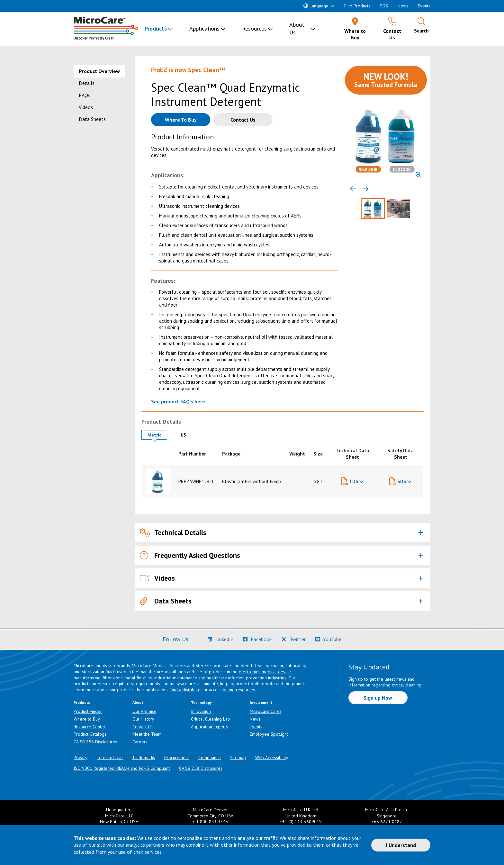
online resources (239, 690)
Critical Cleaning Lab (211, 719)
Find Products (357, 6)
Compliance (210, 758)
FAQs (85, 95)
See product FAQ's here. (179, 401)
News (403, 6)
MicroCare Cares (266, 711)
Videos (86, 107)
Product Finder (88, 711)
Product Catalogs (90, 734)
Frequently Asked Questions (190, 555)
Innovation (201, 711)
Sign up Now (378, 698)
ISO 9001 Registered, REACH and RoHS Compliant (122, 768)
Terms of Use (110, 758)
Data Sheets (92, 119)
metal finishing (138, 678)
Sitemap (238, 758)
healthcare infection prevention (237, 678)
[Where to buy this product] (181, 120)
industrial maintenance (176, 678)
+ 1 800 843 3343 (210, 822)
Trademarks (144, 758)
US (188, 435)
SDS (384, 6)
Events (424, 6)
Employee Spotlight (269, 734)
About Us (297, 28)
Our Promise (144, 711)
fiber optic (113, 678)
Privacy (81, 758)
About (138, 702)
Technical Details (173, 533)
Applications (204, 28)
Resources (254, 28)
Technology (201, 702)
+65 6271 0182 (387, 822)
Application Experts (209, 727)
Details (87, 83)
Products (156, 28)
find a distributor (186, 690)
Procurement (177, 758)
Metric (157, 435)
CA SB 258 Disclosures (95, 742)
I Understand (401, 845)
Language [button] (316, 6)
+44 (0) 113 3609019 (301, 822)
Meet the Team (147, 734)
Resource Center (90, 727)
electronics (249, 672)
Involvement (261, 702)
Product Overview (99, 71)
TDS (354, 481)
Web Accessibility (272, 758)
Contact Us (143, 727)
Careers (140, 742)
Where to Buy (87, 719)
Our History (143, 719)
